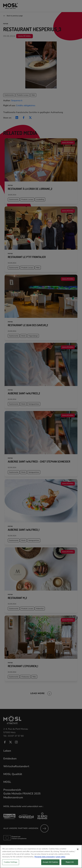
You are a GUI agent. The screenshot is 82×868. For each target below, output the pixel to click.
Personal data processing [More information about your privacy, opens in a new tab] (45, 860)
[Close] (78, 853)
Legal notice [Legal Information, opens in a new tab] (60, 860)
